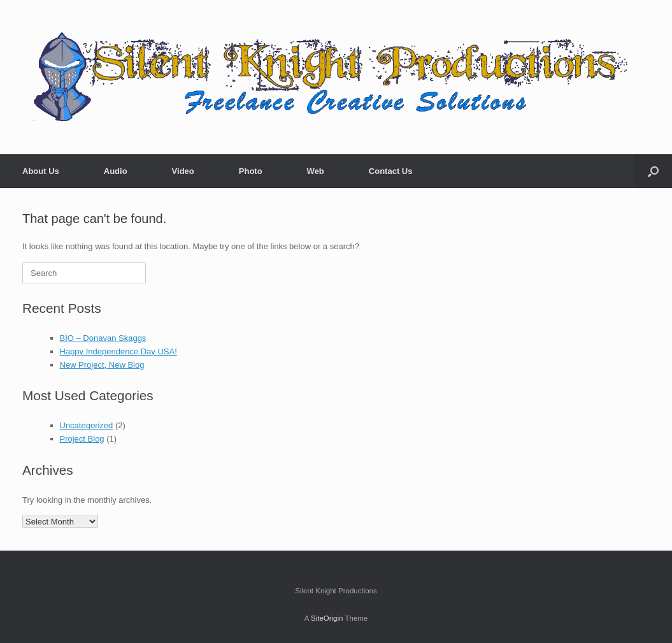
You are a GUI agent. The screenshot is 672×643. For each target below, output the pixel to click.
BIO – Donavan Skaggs (103, 338)
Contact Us (391, 171)
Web (316, 171)
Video (183, 171)
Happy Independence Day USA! (118, 351)
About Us (41, 171)
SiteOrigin (327, 618)
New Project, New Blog (102, 365)
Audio (116, 171)
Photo (251, 171)
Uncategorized (87, 425)
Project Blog (82, 439)
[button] (653, 171)
